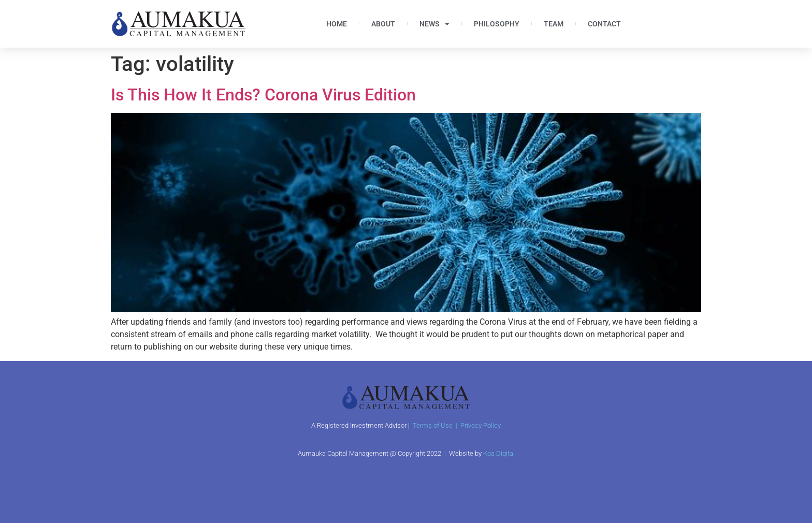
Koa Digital (499, 453)
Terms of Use (433, 425)
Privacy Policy (481, 425)
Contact (604, 24)
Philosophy (497, 24)
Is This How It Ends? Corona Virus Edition (263, 95)
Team (554, 24)
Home (337, 24)
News (434, 24)
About (383, 24)
